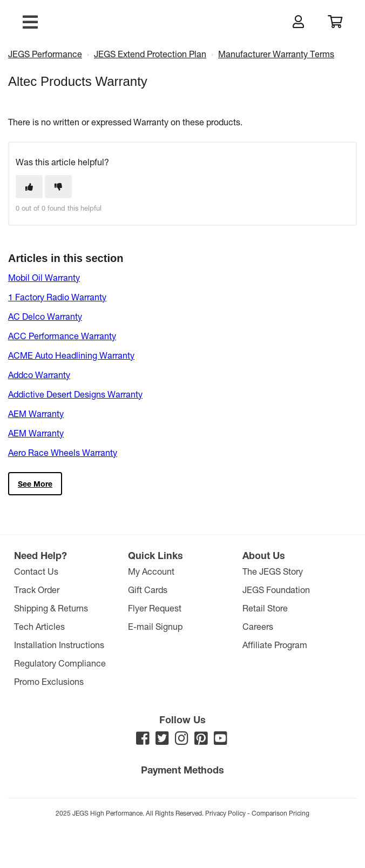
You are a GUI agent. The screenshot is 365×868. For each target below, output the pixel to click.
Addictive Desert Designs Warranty (75, 394)
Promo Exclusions (49, 681)
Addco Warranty (39, 375)
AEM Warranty (36, 413)
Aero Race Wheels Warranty (63, 452)
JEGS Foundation (276, 590)
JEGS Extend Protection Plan (150, 54)
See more (35, 484)
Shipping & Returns (51, 608)
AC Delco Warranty (45, 316)
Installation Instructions (59, 645)
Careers (258, 626)
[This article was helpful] (29, 187)
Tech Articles (39, 626)
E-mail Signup (155, 626)
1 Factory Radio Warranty (57, 297)
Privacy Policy (225, 813)
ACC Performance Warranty (62, 336)
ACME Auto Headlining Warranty (71, 355)
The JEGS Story (273, 571)
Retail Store (265, 608)
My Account (151, 571)
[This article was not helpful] (58, 187)
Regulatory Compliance (60, 663)
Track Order (37, 590)
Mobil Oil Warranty (44, 277)
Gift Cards (148, 590)
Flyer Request (155, 608)
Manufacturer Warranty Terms (276, 54)
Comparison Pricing (280, 813)
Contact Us (36, 571)
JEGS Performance (45, 54)
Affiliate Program (275, 645)
